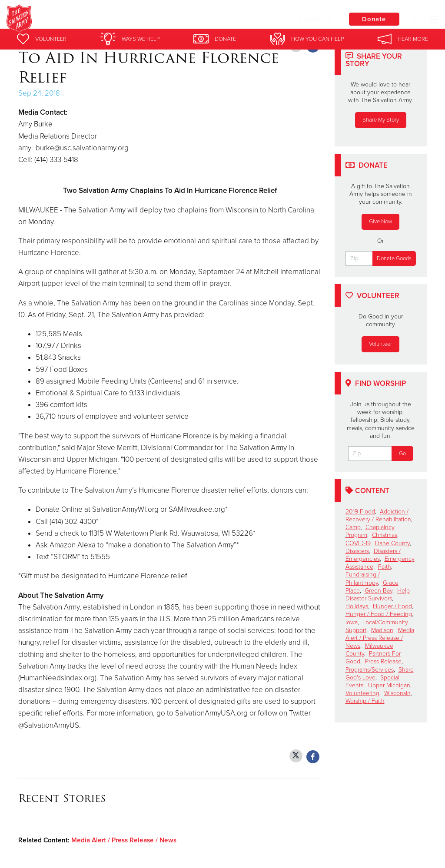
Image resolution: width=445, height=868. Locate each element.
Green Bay (379, 591)
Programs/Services (370, 670)
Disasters (357, 551)
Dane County (392, 543)
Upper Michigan (389, 685)
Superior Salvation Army (148, 20)
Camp (353, 527)
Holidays (357, 606)
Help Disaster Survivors (378, 595)
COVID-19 (358, 543)
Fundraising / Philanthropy (363, 578)
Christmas (385, 535)
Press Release (383, 661)
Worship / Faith (365, 701)
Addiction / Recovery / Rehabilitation (378, 515)
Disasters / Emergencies (373, 555)
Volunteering (362, 693)
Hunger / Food (392, 606)
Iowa (352, 622)
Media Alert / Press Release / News (124, 840)
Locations (308, 19)
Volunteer (380, 344)
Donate (373, 19)
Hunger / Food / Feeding (379, 614)
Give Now (380, 222)
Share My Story (381, 120)
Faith (385, 567)
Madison (382, 630)
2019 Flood (360, 512)
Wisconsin (397, 693)
